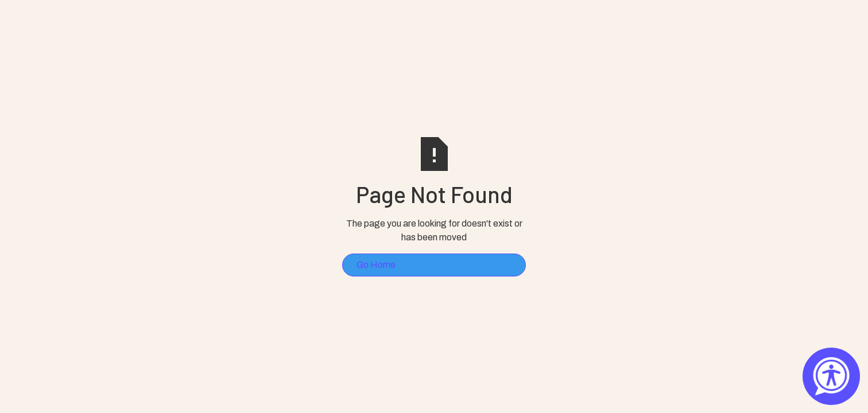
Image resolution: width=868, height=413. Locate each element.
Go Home (376, 265)
